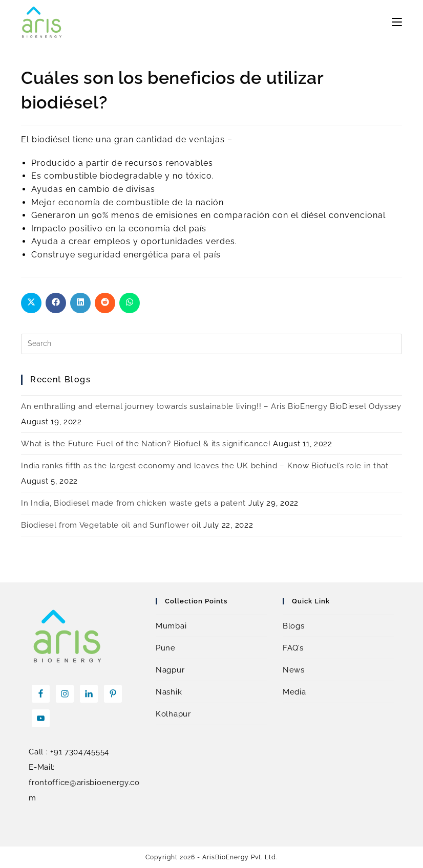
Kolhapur (173, 714)
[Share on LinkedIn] (80, 303)
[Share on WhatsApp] (130, 303)
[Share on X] (31, 303)
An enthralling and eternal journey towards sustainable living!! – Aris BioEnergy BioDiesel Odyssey (211, 406)
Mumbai (171, 626)
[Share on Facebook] (56, 303)
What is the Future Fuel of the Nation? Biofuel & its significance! (146, 444)
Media (294, 692)
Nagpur (170, 670)
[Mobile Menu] (397, 22)
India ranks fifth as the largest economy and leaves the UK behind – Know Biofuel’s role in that (205, 466)
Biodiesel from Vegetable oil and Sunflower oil (111, 525)
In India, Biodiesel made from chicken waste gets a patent (133, 503)
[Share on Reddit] (105, 303)
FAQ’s (293, 648)
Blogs (294, 626)
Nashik (169, 692)
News (294, 670)
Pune (166, 648)
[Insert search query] (211, 344)
